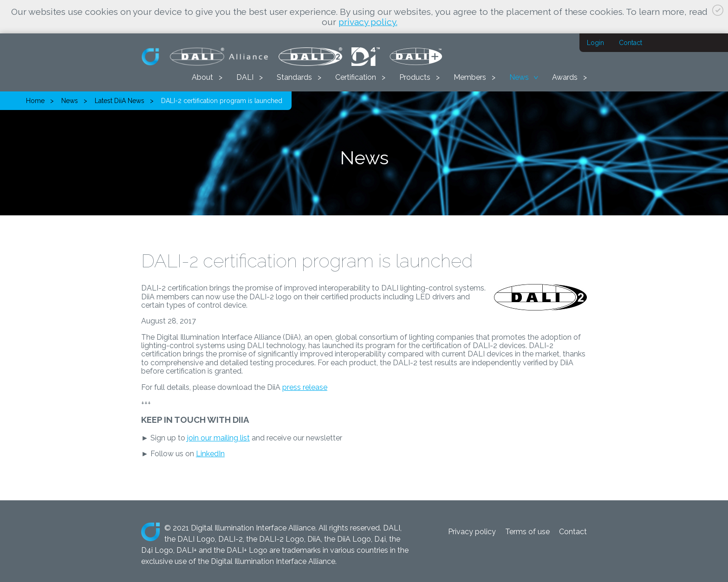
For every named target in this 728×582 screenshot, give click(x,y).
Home (35, 101)
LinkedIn (210, 454)
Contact (630, 43)
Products (415, 77)
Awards (565, 77)
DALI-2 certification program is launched (222, 101)
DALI (245, 77)
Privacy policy (472, 532)
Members (470, 77)
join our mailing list (218, 438)
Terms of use (527, 532)
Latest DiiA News (120, 101)
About (202, 77)
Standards (294, 77)
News (519, 77)
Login (595, 43)
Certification (356, 77)
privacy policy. (368, 22)
